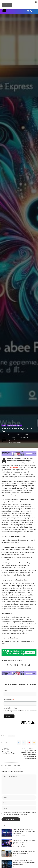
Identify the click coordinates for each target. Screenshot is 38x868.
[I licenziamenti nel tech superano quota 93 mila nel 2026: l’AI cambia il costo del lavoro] (7, 864)
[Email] (34, 743)
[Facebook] (4, 665)
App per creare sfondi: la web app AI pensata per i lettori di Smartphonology (24, 842)
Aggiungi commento (15, 443)
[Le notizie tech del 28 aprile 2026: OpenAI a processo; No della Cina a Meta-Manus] (7, 833)
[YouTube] (22, 665)
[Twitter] (8, 665)
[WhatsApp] (32, 665)
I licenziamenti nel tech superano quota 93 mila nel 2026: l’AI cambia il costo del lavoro (24, 863)
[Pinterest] (11, 665)
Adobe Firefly (14, 467)
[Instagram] (15, 665)
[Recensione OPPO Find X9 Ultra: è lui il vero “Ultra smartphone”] (7, 854)
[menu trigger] (35, 11)
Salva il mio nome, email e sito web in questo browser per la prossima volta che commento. (20, 813)
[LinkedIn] (18, 665)
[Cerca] (31, 11)
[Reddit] (25, 665)
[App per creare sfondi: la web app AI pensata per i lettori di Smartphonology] (7, 843)
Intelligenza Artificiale (14, 425)
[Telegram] (29, 665)
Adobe (12, 736)
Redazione (13, 435)
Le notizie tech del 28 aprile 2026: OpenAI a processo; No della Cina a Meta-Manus (24, 831)
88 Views (12, 437)
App (4, 425)
